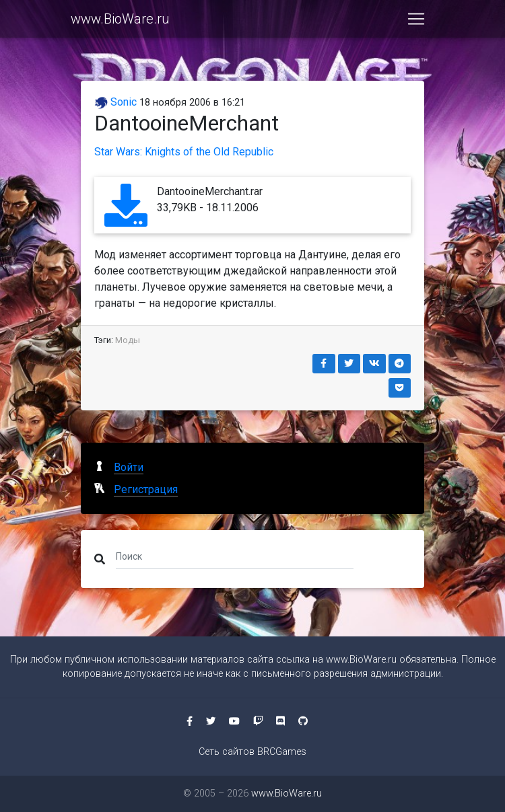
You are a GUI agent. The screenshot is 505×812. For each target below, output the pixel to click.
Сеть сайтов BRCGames (252, 752)
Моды (128, 340)
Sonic (115, 102)
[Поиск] (235, 556)
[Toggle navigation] (416, 22)
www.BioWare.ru (120, 22)
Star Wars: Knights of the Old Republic (184, 152)
